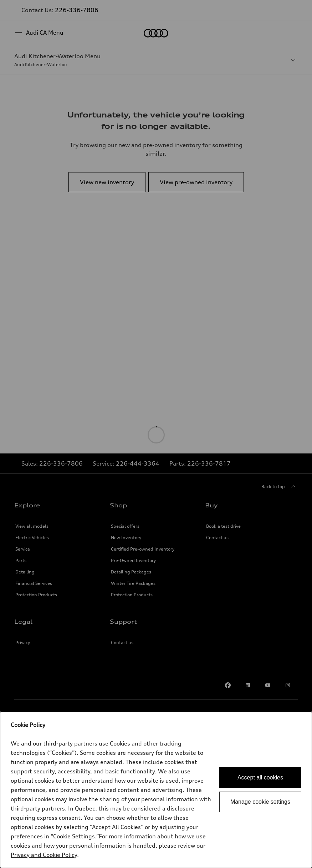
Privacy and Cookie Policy (44, 855)
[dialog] (156, 790)
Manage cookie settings (260, 802)
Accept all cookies (260, 777)
